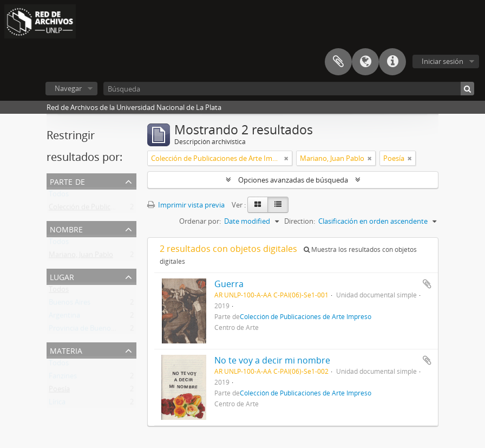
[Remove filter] (286, 158)
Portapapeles (338, 62)
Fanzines (63, 378)
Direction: (300, 221)
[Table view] (278, 205)
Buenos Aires (70, 304)
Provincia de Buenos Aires (90, 330)
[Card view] (258, 205)
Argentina (64, 317)
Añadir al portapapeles (427, 284)
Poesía (59, 391)
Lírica (57, 404)
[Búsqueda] (289, 89)
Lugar (62, 276)
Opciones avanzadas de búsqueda (293, 180)
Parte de (67, 181)
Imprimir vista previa (186, 205)
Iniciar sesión (443, 61)
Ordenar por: (200, 221)
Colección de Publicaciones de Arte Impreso (119, 209)
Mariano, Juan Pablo (81, 257)
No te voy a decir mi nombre (272, 360)
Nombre (66, 228)
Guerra (229, 284)
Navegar (68, 88)
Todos (59, 196)
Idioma (365, 62)
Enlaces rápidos (392, 62)
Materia (66, 350)
